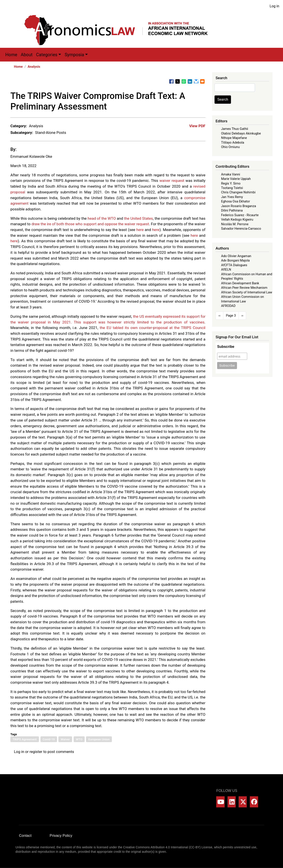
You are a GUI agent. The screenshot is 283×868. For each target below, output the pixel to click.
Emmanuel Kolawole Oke (31, 156)
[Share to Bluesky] (196, 81)
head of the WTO (102, 218)
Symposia (74, 55)
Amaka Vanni (231, 174)
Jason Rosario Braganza (239, 206)
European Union (99, 739)
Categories (47, 55)
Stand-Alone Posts (51, 133)
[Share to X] (178, 81)
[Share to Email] (202, 81)
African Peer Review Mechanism (244, 288)
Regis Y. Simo (231, 183)
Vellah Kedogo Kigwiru (237, 219)
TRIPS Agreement (25, 739)
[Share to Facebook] (171, 81)
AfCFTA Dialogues (234, 265)
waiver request (172, 181)
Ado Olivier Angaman (236, 256)
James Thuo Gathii (235, 129)
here (140, 230)
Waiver (65, 739)
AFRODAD (228, 306)
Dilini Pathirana (232, 210)
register (36, 752)
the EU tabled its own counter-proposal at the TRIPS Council (153, 328)
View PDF (197, 126)
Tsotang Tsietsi (232, 188)
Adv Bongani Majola (235, 260)
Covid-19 (49, 739)
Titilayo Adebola (233, 142)
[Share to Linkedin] (190, 81)
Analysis (34, 67)
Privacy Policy (61, 836)
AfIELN (226, 269)
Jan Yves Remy (232, 197)
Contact (25, 836)
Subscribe (226, 347)
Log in (274, 6)
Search (223, 99)
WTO (79, 739)
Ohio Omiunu (230, 147)
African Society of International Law (247, 292)
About (27, 55)
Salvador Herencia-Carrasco (241, 229)
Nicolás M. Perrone (235, 224)
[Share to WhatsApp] (184, 81)
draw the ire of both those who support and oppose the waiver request (90, 224)
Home (11, 55)
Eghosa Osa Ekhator (236, 201)
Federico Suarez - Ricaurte (240, 215)
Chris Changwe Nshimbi (238, 192)
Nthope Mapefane (234, 138)
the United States (139, 218)
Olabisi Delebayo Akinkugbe (241, 133)
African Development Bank (240, 283)
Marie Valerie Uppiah (236, 179)
